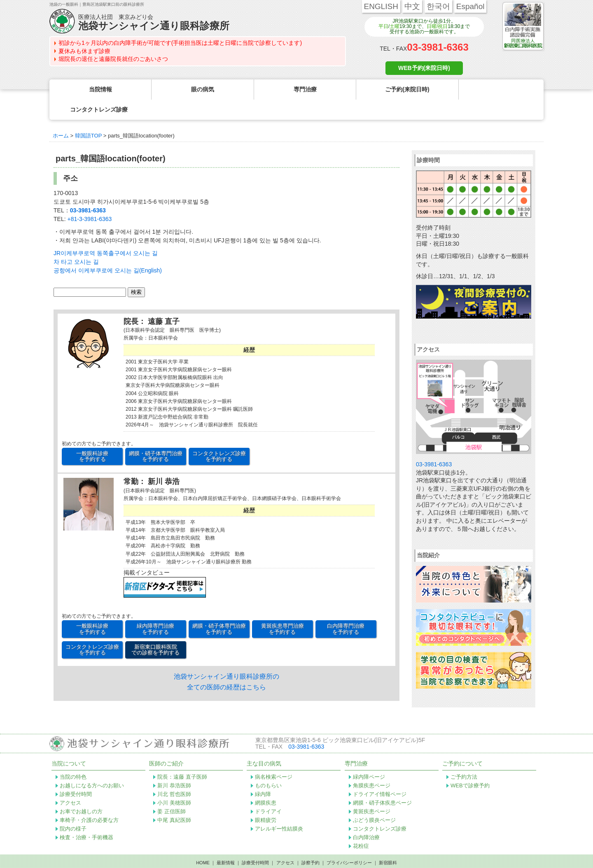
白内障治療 (366, 817)
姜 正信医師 (172, 791)
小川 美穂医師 (174, 783)
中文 (412, 6)
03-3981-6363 (438, 47)
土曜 (395, 26)
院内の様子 (73, 809)
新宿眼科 (388, 842)
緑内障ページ (369, 757)
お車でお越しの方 (81, 791)
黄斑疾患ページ (372, 791)
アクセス (70, 783)
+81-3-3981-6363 (89, 199)
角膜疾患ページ (372, 765)
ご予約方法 (464, 757)
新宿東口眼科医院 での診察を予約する (155, 629)
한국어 (438, 6)
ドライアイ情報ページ (380, 774)
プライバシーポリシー (349, 842)
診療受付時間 (76, 774)
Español (470, 6)
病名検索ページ (274, 757)
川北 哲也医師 (174, 774)
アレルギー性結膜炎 (279, 809)
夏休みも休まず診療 (84, 51)
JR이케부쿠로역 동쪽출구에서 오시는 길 (106, 233)
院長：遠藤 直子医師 (182, 757)
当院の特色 (73, 757)
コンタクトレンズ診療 (380, 809)
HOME (203, 842)
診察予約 (311, 842)
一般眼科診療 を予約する (92, 436)
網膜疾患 (266, 783)
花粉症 (361, 826)
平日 (383, 26)
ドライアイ (268, 791)
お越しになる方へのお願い (92, 765)
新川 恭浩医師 (174, 765)
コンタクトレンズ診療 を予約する (219, 436)
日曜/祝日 (437, 26)
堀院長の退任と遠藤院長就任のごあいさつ (113, 59)
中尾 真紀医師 (174, 800)
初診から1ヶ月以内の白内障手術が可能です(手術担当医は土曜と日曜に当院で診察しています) (180, 43)
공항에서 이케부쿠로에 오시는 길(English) (108, 250)
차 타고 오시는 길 (76, 242)
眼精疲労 (266, 800)
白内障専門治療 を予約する (346, 609)
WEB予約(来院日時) (424, 68)
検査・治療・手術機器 (86, 817)
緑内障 (263, 774)
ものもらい (268, 765)
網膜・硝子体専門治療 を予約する (156, 436)
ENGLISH (381, 6)
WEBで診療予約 (470, 765)
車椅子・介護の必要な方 (89, 800)
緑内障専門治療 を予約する (155, 609)
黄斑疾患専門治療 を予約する (282, 609)
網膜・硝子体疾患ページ (382, 783)
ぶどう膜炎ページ (374, 800)
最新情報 (226, 842)
